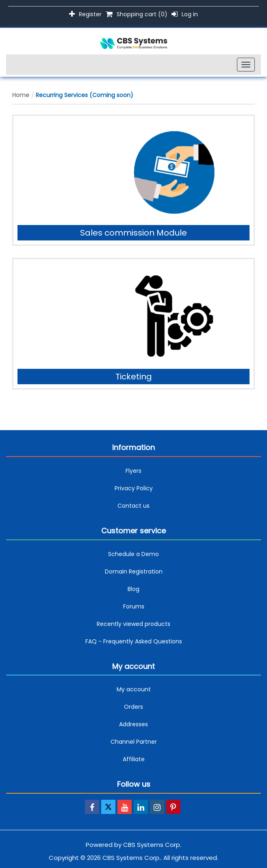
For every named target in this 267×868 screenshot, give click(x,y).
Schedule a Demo (133, 554)
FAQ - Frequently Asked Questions (134, 641)
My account (134, 689)
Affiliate (134, 759)
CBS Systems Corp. (152, 845)
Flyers (133, 471)
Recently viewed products (133, 624)
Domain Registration (134, 571)
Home (21, 95)
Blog (133, 589)
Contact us (133, 506)
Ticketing (134, 377)
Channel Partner (134, 742)
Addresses (133, 724)
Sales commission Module (133, 233)
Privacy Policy (134, 488)
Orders (133, 707)
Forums (134, 606)
